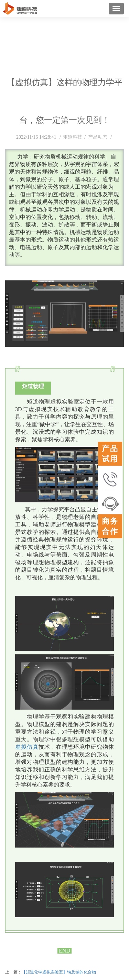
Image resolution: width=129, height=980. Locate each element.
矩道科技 (73, 137)
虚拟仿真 (27, 747)
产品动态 (98, 137)
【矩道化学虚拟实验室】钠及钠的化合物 (59, 972)
